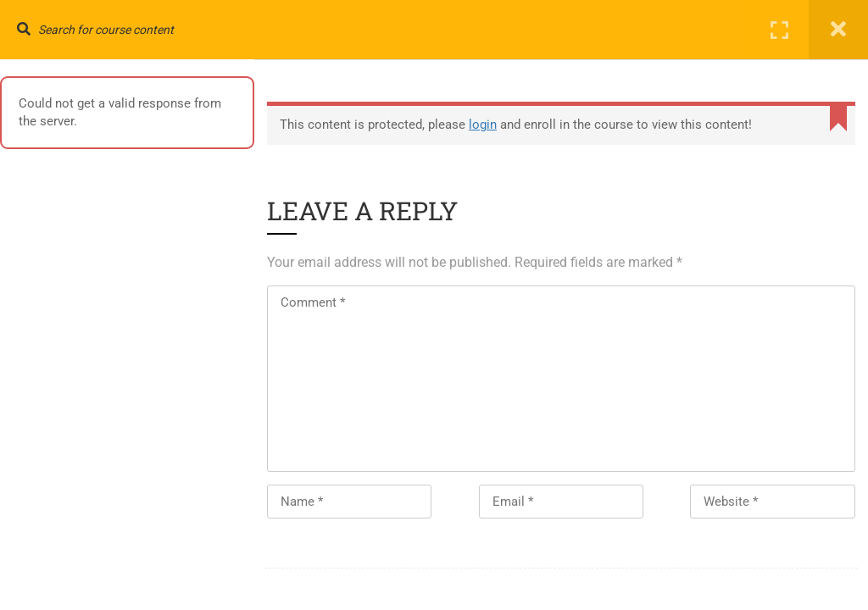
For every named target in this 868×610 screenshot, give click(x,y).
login (483, 125)
